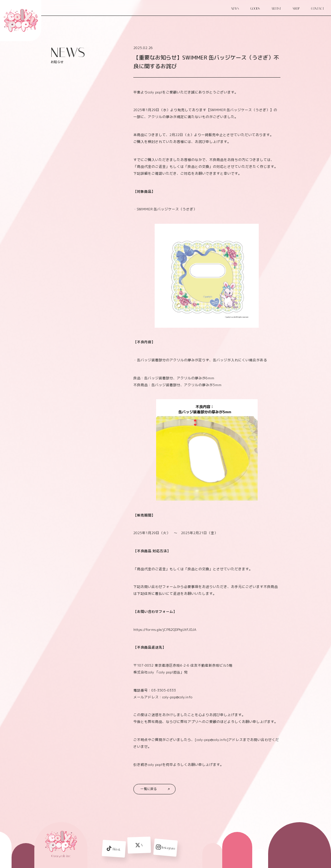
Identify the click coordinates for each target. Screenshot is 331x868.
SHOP (296, 9)
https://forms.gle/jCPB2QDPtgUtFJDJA (165, 630)
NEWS (235, 9)
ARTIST (276, 9)
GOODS (255, 9)
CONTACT (318, 9)
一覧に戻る (155, 789)
